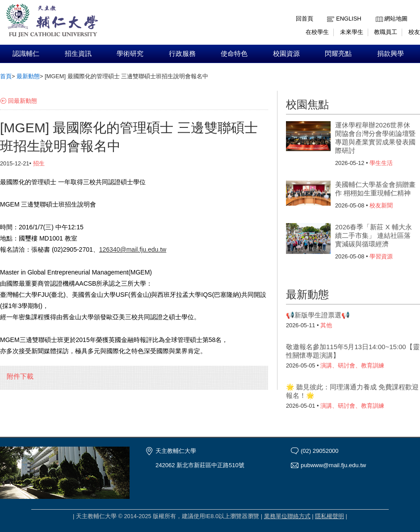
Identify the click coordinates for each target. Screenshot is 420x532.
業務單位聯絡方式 (287, 516)
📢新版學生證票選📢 (318, 315)
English (349, 19)
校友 (414, 32)
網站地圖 (396, 19)
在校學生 (317, 32)
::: (378, 12)
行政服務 (182, 54)
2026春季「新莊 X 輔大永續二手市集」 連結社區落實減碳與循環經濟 (374, 235)
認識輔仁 (26, 54)
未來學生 (352, 32)
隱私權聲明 (330, 516)
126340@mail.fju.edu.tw (133, 249)
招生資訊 (78, 54)
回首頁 (304, 19)
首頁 (6, 76)
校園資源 (286, 54)
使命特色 (234, 54)
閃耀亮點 (338, 54)
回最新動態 (23, 101)
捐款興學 (391, 54)
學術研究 (130, 54)
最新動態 (28, 76)
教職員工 (386, 32)
